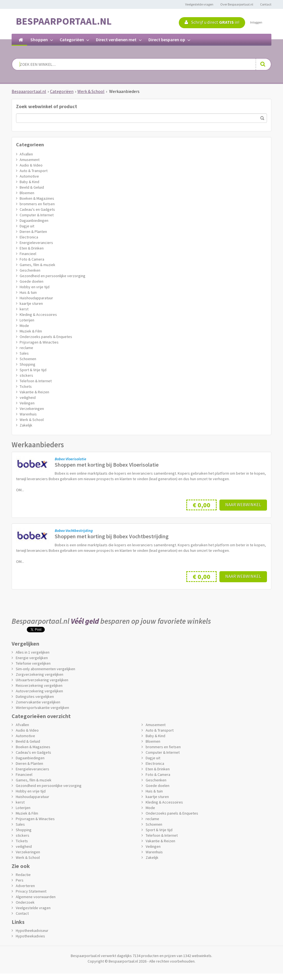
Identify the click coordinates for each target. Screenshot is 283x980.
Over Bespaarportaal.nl (237, 4)
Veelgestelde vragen (199, 4)
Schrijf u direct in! (212, 22)
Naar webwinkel (243, 505)
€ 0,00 (201, 505)
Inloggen (256, 22)
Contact (266, 4)
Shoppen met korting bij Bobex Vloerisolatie (107, 465)
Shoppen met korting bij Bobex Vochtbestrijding (112, 536)
